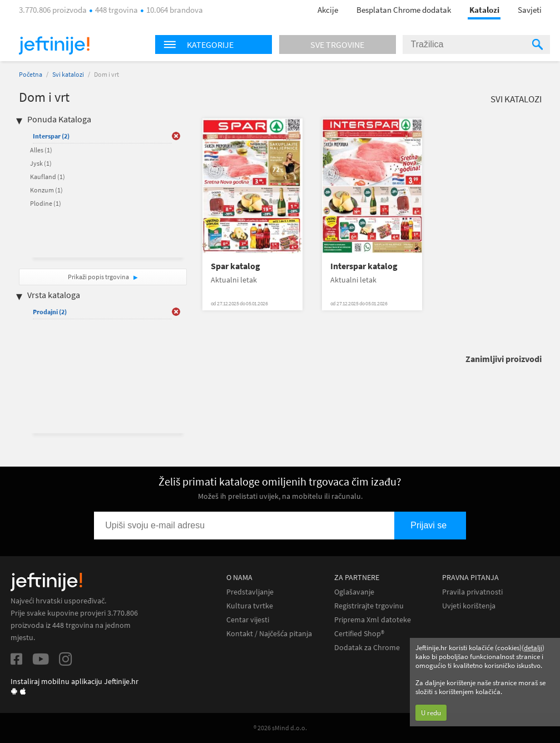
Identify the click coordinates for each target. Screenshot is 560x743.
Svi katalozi (68, 74)
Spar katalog (236, 266)
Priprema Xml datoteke (373, 620)
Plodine (46, 203)
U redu (431, 713)
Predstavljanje (250, 592)
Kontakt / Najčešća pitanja (269, 634)
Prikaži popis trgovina (99, 277)
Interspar (51, 136)
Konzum (46, 190)
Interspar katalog (364, 266)
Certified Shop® (359, 634)
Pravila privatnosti (472, 592)
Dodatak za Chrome (367, 648)
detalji (533, 648)
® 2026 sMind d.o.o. (280, 728)
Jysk (41, 163)
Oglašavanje (354, 592)
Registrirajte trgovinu (369, 606)
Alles (41, 150)
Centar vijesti (248, 620)
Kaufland (48, 177)
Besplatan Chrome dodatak (404, 10)
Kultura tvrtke (250, 606)
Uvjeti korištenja (469, 606)
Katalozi (484, 10)
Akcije (328, 10)
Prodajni (50, 312)
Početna (31, 74)
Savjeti (530, 10)
